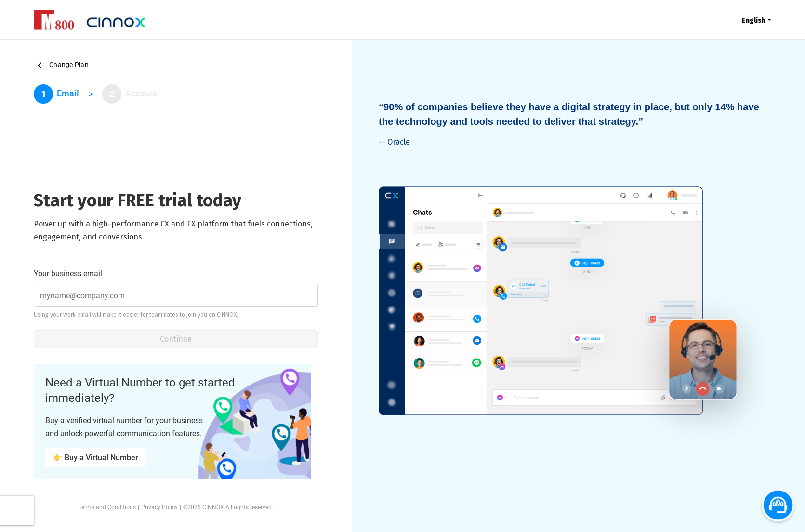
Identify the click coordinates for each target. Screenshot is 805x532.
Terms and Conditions (107, 507)
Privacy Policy (159, 507)
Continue (176, 339)
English (754, 20)
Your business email (68, 273)
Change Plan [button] (61, 65)
